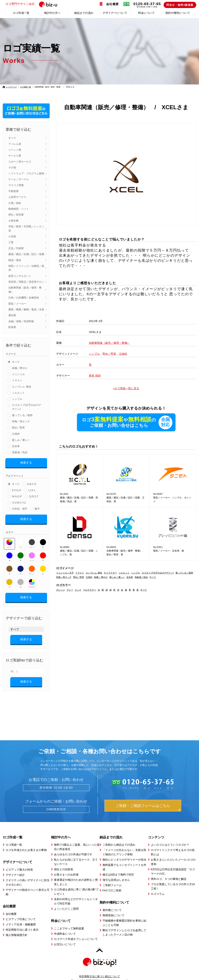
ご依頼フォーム (112, 879)
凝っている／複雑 (22, 415)
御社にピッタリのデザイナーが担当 (124, 853)
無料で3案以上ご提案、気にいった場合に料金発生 (77, 840)
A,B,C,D (32, 483)
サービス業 (15, 156)
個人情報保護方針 (17, 929)
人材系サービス (17, 197)
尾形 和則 (95, 376)
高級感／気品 (20, 452)
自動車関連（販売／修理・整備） (25, 290)
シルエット (18, 393)
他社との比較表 (64, 863)
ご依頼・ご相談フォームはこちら (143, 799)
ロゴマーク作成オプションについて (76, 933)
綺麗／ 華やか (101, 578)
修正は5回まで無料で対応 (118, 868)
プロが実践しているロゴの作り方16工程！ (173, 880)
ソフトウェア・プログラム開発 (26, 173)
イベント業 (15, 150)
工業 (11, 242)
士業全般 (13, 221)
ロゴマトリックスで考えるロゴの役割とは (173, 846)
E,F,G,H (17, 489)
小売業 (12, 236)
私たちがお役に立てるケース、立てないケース (76, 855)
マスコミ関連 (16, 185)
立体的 (16, 434)
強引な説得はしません (116, 873)
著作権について (112, 904)
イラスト (17, 380)
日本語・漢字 (20, 507)
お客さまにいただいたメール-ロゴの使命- (173, 855)
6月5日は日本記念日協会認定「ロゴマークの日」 (173, 865)
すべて (12, 138)
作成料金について (65, 927)
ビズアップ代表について (21, 913)
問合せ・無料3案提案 (180, 5)
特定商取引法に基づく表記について (100, 970)
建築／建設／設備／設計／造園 (26, 254)
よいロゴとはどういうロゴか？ (170, 838)
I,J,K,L (32, 489)
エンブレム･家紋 (22, 387)
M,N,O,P (17, 495)
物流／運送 (15, 260)
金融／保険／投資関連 (21, 321)
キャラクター (110, 573)
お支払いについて (65, 938)
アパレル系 (15, 144)
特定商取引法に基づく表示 (22, 923)
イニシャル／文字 (65, 573)
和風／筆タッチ (21, 421)
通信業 (12, 315)
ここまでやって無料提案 (69, 922)
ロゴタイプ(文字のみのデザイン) (27, 407)
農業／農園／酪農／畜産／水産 (26, 309)
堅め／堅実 (18, 428)
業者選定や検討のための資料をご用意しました (76, 876)
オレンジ (32, 568)
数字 (37, 507)
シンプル (17, 399)
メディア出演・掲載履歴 (21, 918)
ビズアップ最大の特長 (19, 863)
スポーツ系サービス (20, 162)
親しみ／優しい (21, 440)
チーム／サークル (19, 179)
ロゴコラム (158, 887)
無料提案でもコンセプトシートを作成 (124, 861)
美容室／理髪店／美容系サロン (26, 282)
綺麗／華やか (20, 368)
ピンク (32, 554)
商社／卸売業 (16, 215)
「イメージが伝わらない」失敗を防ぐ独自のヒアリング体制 (124, 846)
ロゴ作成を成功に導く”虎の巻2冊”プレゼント (76, 885)
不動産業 (13, 191)
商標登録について (113, 909)
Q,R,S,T (34, 495)
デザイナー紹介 (15, 869)
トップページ (11, 87)
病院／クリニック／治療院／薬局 (26, 268)
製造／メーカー (17, 304)
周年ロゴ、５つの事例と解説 (169, 873)
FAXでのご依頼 (112, 884)
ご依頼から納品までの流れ (119, 838)
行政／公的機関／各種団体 (24, 298)
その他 (12, 167)
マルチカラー (32, 581)
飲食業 (12, 327)
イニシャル (18, 374)
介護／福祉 (15, 203)
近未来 (16, 446)
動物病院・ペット (19, 209)
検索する (26, 462)
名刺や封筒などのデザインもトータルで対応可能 (76, 895)
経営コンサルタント (20, 276)
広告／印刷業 (16, 248)
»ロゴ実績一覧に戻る (126, 388)
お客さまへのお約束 (66, 868)
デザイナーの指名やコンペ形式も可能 (28, 886)
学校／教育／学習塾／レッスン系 (26, 228)
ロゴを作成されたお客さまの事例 (26, 844)
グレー (32, 541)
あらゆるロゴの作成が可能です (73, 848)
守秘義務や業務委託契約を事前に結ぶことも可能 (124, 916)
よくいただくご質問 (66, 902)
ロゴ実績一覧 (26, 87)
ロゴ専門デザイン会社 (35, 4)
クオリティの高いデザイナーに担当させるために (28, 876)
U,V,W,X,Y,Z (19, 501)
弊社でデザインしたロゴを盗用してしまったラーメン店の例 (124, 926)
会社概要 (113, 4)
